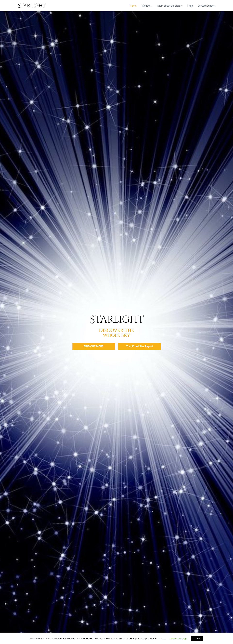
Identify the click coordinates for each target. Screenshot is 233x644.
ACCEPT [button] (197, 639)
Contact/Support (207, 6)
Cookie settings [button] (178, 638)
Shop (190, 6)
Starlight (146, 6)
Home (133, 6)
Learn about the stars (169, 6)
